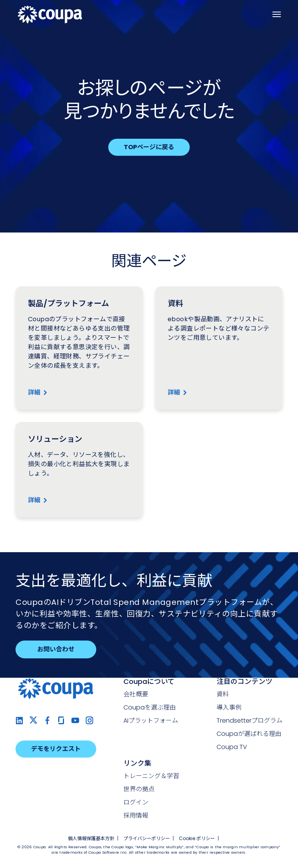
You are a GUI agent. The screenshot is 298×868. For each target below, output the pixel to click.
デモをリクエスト (56, 749)
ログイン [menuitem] (136, 802)
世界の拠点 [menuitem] (139, 789)
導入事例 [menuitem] (229, 707)
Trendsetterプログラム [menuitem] (249, 721)
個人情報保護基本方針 (91, 838)
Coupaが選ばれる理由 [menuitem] (249, 734)
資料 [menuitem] (223, 694)
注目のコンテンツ (244, 681)
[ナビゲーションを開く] (277, 14)
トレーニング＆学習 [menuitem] (151, 776)
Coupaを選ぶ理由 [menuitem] (150, 707)
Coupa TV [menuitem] (232, 747)
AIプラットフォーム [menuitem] (151, 721)
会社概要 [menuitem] (136, 694)
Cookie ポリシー (197, 838)
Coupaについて (149, 681)
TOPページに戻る (149, 147)
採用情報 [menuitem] (136, 815)
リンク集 (137, 763)
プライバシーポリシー (147, 838)
